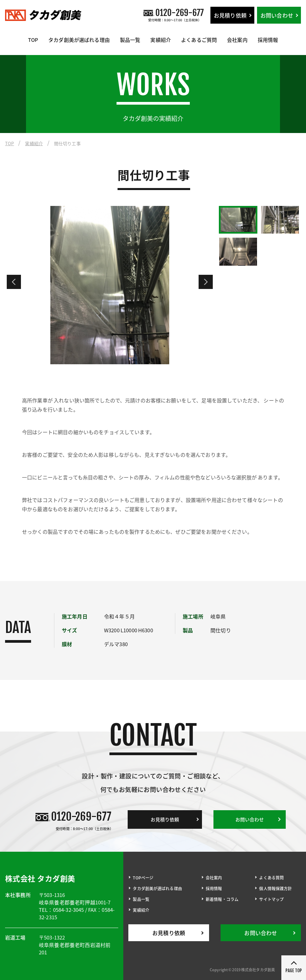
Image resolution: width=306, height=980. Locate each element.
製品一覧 (130, 40)
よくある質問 (271, 878)
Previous (14, 282)
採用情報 (268, 40)
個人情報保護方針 (275, 889)
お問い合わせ (277, 15)
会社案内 (237, 40)
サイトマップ (271, 899)
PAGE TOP (294, 971)
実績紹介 (161, 40)
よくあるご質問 (199, 40)
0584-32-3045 (69, 910)
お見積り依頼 (230, 15)
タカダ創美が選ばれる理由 (79, 40)
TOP (33, 40)
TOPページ (143, 878)
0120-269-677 (81, 817)
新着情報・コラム (222, 899)
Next (206, 282)
